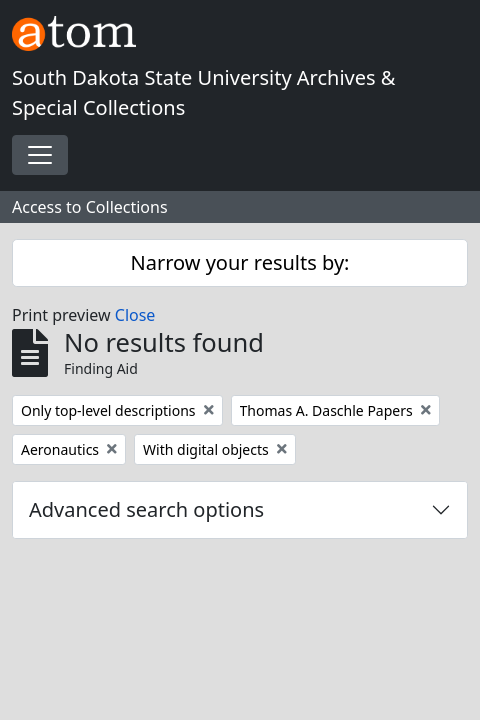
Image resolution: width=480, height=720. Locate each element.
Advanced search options (146, 509)
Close (135, 315)
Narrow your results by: (240, 262)
